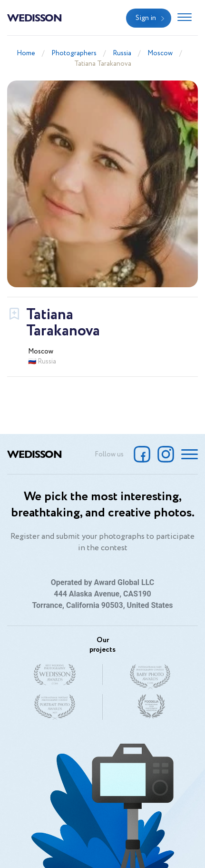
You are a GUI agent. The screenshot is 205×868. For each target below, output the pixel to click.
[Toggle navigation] (185, 18)
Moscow (160, 53)
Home (26, 53)
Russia (122, 53)
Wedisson (34, 17)
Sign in (146, 18)
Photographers (74, 53)
